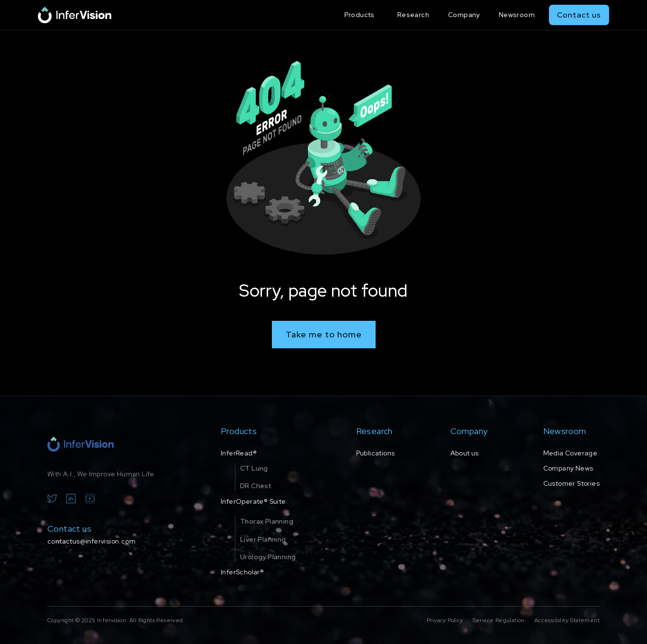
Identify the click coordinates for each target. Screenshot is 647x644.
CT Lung (254, 468)
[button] (361, 15)
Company (464, 15)
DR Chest (256, 486)
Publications (376, 453)
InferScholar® (242, 572)
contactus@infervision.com (91, 541)
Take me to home (324, 334)
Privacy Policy (445, 620)
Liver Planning (263, 539)
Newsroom (517, 15)
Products (359, 15)
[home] (75, 15)
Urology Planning (268, 557)
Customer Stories (571, 483)
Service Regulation (499, 620)
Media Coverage (571, 453)
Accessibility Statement (567, 620)
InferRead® (239, 453)
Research (413, 15)
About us (465, 453)
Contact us (579, 15)
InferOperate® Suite (253, 501)
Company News (568, 468)
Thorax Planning (267, 521)
